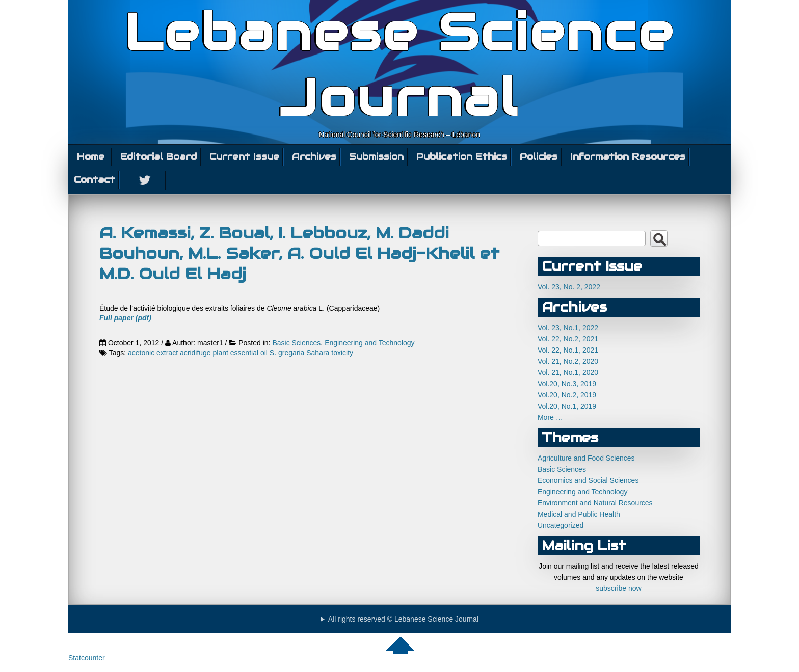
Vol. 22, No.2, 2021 (568, 339)
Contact (95, 180)
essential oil (249, 353)
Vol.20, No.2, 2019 (567, 395)
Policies (539, 157)
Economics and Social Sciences (588, 480)
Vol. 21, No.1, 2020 (568, 372)
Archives (314, 157)
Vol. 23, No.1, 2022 (568, 328)
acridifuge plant (204, 353)
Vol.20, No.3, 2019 (567, 384)
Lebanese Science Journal (400, 65)
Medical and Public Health (579, 514)
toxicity (342, 353)
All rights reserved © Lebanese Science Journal (403, 619)
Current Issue (244, 157)
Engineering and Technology (369, 343)
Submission (376, 157)
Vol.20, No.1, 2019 (567, 406)
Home (91, 157)
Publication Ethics (462, 157)
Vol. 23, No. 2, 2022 (569, 287)
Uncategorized (561, 525)
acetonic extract (153, 353)
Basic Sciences (296, 343)
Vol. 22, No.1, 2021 (568, 350)
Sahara (318, 353)
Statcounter (87, 658)
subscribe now (619, 588)
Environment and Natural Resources (595, 503)
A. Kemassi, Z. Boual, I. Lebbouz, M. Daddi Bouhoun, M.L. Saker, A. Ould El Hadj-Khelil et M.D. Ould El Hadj (299, 253)
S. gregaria (287, 353)
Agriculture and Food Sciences (586, 458)
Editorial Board (158, 157)
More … (550, 417)
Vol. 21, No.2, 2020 (568, 361)
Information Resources (628, 157)
